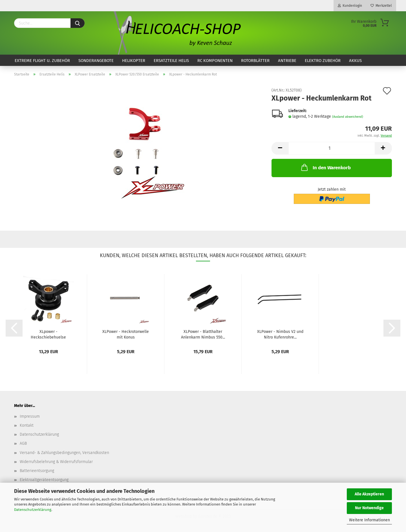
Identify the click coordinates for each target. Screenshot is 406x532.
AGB (23, 443)
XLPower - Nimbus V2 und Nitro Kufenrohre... (280, 334)
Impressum (30, 416)
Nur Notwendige (369, 508)
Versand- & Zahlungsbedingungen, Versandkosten (64, 453)
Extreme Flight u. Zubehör (42, 61)
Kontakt (27, 425)
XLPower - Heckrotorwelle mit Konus (126, 334)
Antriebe (287, 61)
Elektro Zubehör (323, 61)
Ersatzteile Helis (171, 61)
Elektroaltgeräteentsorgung (44, 480)
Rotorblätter (255, 61)
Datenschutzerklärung (33, 510)
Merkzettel (381, 6)
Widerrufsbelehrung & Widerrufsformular (56, 462)
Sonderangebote (96, 61)
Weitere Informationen (369, 520)
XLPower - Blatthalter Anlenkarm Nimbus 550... (203, 334)
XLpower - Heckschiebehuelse (48, 334)
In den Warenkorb (325, 167)
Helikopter (134, 61)
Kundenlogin (350, 6)
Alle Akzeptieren (369, 494)
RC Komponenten (215, 61)
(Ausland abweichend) (348, 117)
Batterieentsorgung (37, 471)
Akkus (355, 61)
